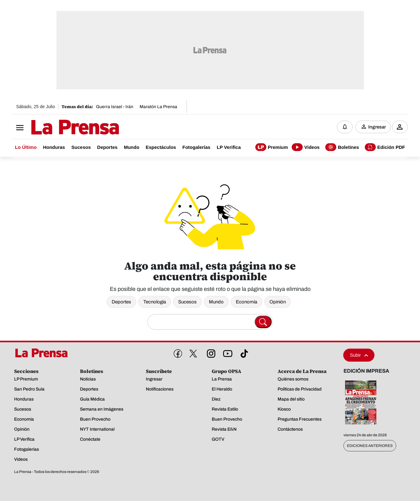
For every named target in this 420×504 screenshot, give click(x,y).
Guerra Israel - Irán (115, 107)
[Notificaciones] (345, 127)
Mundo (216, 302)
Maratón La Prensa (158, 107)
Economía (247, 302)
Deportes (121, 302)
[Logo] (60, 128)
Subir (359, 355)
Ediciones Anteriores (370, 446)
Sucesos (187, 302)
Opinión (278, 302)
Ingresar (377, 127)
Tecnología (155, 302)
